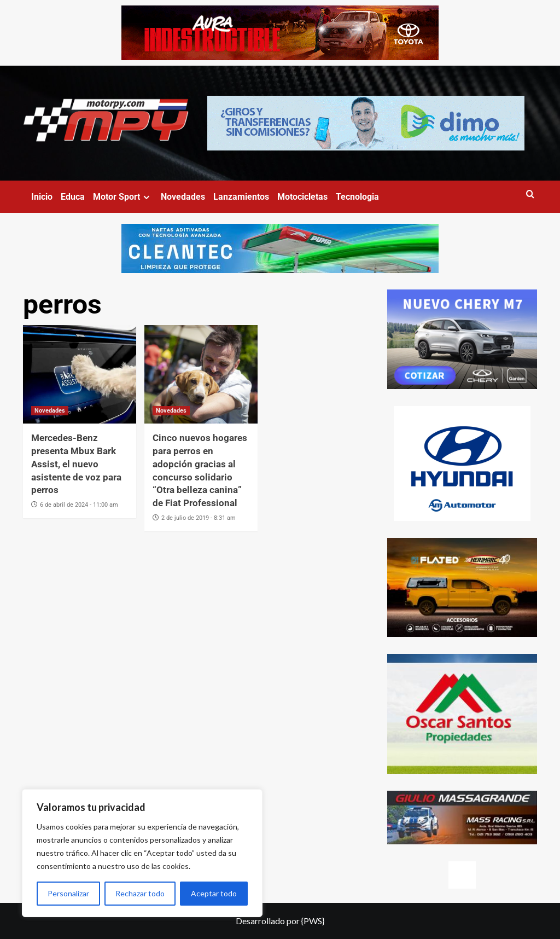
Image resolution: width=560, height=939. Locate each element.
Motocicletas (302, 197)
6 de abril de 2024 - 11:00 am (79, 505)
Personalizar (68, 893)
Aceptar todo (214, 893)
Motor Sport (123, 197)
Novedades (183, 197)
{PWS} (313, 921)
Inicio (42, 197)
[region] (142, 853)
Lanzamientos (241, 197)
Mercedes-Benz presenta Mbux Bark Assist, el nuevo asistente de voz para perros (76, 464)
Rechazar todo (140, 893)
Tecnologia (357, 197)
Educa (73, 197)
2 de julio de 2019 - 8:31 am (199, 518)
